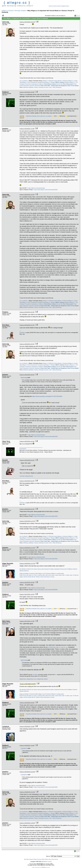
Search (31, 859)
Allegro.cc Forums (7, 11)
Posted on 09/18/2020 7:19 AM (27, 745)
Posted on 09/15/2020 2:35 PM (27, 312)
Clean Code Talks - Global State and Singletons (54, 86)
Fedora (36, 87)
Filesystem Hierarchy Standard (31, 86)
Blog (71, 82)
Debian (32, 87)
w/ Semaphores (40, 82)
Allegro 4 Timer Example (29, 82)
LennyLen (24, 748)
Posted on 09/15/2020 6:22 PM (27, 481)
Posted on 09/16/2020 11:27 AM (27, 548)
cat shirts (35, 675)
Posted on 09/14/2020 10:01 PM (27, 22)
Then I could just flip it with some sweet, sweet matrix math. (49, 575)
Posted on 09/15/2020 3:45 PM (27, 344)
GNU (25, 87)
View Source (55, 859)
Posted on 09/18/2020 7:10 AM (27, 727)
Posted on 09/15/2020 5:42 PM (27, 460)
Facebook (23, 449)
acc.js (21, 81)
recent (55, 6)
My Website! (23, 569)
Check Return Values (50, 84)
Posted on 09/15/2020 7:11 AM (27, 129)
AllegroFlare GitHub (42, 679)
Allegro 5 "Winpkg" (50, 82)
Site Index (26, 859)
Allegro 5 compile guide (58, 573)
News (35, 859)
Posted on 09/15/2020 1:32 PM (27, 195)
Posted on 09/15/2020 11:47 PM (27, 521)
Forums (39, 859)
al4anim (26, 81)
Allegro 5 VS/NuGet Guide (50, 81)
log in (68, 6)
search (59, 6)
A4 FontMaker (68, 569)
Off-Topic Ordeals (20, 11)
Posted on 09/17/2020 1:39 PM (27, 594)
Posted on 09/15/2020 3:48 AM (27, 92)
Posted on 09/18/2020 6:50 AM (27, 703)
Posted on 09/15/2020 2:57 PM (27, 325)
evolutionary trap (53, 647)
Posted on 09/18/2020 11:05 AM (27, 823)
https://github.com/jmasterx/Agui (37, 188)
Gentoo (40, 87)
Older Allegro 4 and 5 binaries (43, 573)
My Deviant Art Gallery (48, 569)
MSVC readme (60, 82)
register (64, 6)
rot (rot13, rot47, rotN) (49, 87)
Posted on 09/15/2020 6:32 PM (27, 509)
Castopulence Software (37, 84)
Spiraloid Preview (59, 569)
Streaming (59, 87)
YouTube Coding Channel (26, 476)
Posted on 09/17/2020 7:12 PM (27, 621)
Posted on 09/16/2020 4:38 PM (27, 582)
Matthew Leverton (47, 862)
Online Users (48, 859)
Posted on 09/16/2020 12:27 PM (27, 564)
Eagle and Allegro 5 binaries (27, 573)
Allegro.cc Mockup (63, 81)
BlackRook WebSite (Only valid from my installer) (39, 116)
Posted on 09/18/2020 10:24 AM (27, 772)
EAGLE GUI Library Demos (34, 569)
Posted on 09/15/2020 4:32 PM (27, 441)
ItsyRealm (22, 333)
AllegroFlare (23, 679)
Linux (28, 87)
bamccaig (24, 378)
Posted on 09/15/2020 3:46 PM (27, 375)
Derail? (59, 84)
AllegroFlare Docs (32, 679)
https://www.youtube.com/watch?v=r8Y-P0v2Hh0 (47, 396)
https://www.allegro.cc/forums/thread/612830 (46, 190)
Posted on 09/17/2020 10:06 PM (28, 684)
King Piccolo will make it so (27, 575)
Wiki (43, 859)
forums (51, 6)
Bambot (67, 82)
